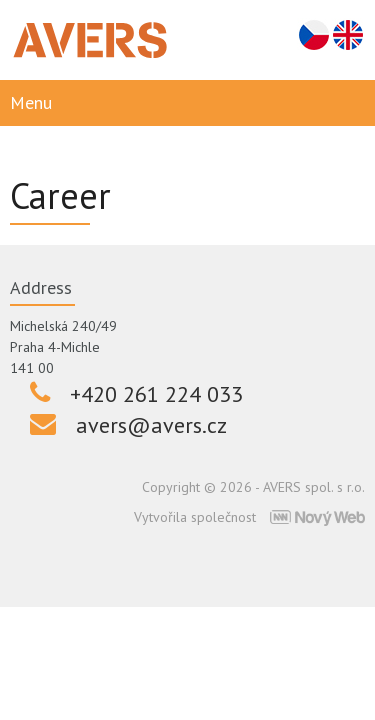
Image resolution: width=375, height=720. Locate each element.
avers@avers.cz (151, 425)
